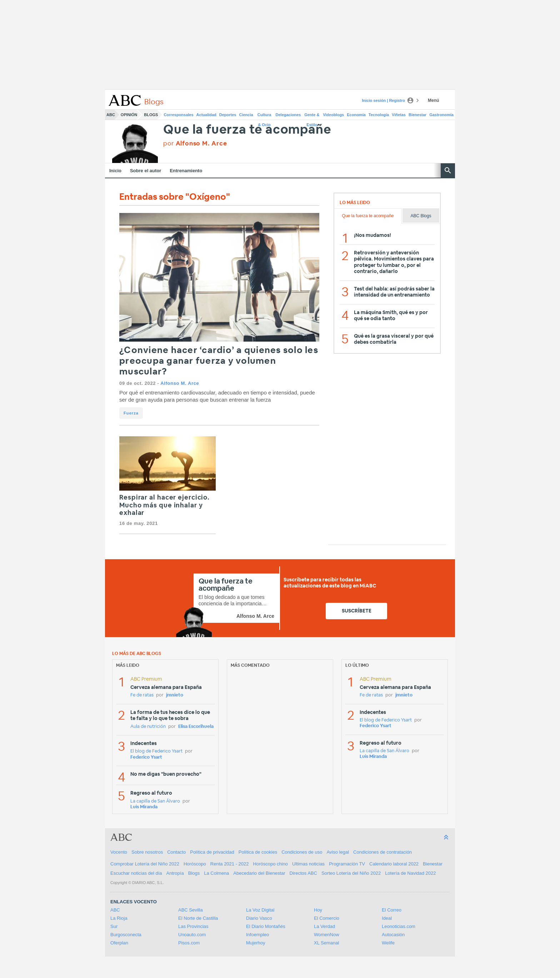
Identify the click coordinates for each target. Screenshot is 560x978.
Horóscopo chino (271, 864)
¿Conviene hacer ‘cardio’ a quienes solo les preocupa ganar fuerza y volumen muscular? (219, 361)
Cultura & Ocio (264, 116)
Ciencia (246, 115)
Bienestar (417, 115)
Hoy (318, 910)
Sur (114, 926)
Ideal (387, 918)
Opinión (129, 115)
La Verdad (324, 926)
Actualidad (206, 115)
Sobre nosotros (147, 852)
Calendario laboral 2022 (394, 864)
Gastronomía (441, 115)
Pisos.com (189, 943)
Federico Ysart (146, 757)
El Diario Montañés (266, 926)
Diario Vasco (259, 918)
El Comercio (327, 918)
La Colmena (216, 873)
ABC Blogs (421, 216)
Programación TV (347, 864)
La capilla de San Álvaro (155, 801)
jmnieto (175, 695)
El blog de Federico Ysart (156, 751)
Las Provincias (193, 926)
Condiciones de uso (302, 852)
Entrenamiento (186, 171)
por (195, 143)
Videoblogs (333, 115)
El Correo (392, 910)
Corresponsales (178, 115)
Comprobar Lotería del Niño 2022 (145, 864)
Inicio (115, 171)
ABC (111, 115)
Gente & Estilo (312, 116)
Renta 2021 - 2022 (230, 864)
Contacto (176, 852)
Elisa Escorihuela (196, 727)
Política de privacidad (212, 852)
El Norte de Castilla (198, 918)
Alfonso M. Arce (180, 383)
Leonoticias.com (399, 926)
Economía (356, 115)
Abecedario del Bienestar (259, 873)
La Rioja (119, 918)
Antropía (175, 873)
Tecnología (379, 115)
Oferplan (119, 943)
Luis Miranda (144, 807)
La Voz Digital (260, 910)
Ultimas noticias (308, 864)
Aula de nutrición (148, 727)
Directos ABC (303, 873)
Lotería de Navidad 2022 (410, 873)
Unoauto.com (192, 935)
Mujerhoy (256, 943)
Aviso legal (338, 852)
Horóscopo (195, 864)
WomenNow (327, 935)
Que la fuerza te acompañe (247, 130)
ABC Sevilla (191, 910)
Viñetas (399, 115)
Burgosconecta (126, 935)
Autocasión (393, 935)
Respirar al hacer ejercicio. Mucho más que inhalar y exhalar (164, 505)
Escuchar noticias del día (136, 873)
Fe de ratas (142, 695)
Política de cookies (258, 852)
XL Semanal (326, 943)
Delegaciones (288, 115)
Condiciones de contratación (382, 852)
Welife (388, 943)
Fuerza (131, 413)
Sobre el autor (146, 171)
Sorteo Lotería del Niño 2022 (351, 873)
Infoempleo (257, 935)
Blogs (151, 115)
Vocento (119, 852)
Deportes (228, 115)
